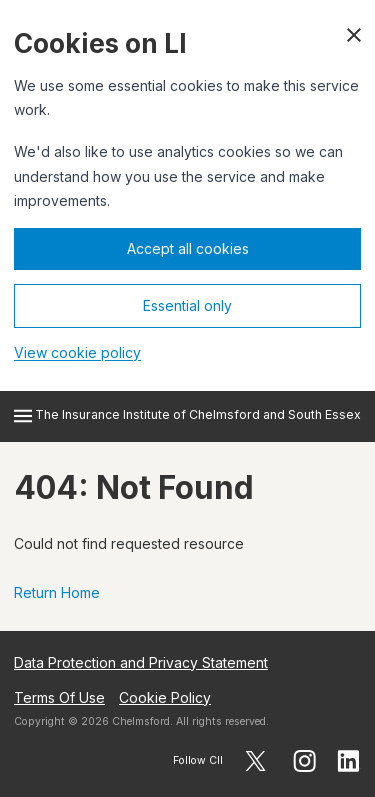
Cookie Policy (165, 697)
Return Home (57, 592)
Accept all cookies (188, 248)
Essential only (187, 305)
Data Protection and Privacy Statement (141, 662)
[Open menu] (23, 416)
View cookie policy (77, 352)
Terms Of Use (59, 697)
